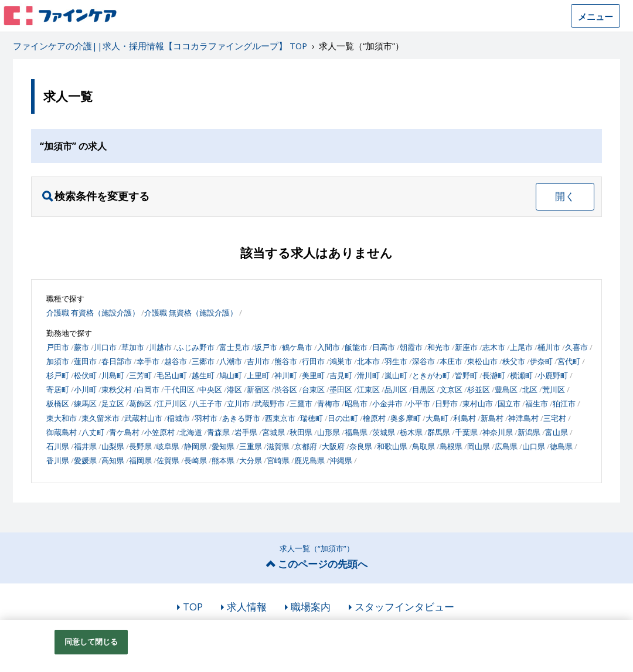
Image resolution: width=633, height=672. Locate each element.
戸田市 (58, 347)
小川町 (85, 389)
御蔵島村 (62, 432)
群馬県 (439, 432)
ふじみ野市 (195, 347)
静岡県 (195, 446)
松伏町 (85, 375)
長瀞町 (494, 375)
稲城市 (178, 418)
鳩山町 (231, 375)
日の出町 (343, 418)
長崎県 (195, 460)
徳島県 (561, 446)
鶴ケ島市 (297, 347)
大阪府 (333, 446)
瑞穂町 (312, 418)
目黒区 (423, 389)
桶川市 (549, 347)
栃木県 (411, 432)
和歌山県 (392, 446)
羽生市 (396, 361)
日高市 (384, 347)
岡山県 (479, 446)
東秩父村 (117, 389)
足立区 (113, 403)
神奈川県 (498, 432)
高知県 (113, 460)
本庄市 (451, 361)
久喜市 (576, 347)
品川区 (396, 389)
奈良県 (361, 446)
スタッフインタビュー (404, 607)
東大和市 (62, 418)
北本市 (368, 361)
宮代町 (569, 361)
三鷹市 (301, 403)
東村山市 (478, 403)
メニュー (595, 16)
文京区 (451, 389)
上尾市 (521, 347)
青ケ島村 (124, 432)
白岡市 (148, 389)
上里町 (258, 375)
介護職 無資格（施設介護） (191, 313)
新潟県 (529, 432)
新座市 (466, 347)
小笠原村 (159, 432)
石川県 (58, 446)
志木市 (494, 347)
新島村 (492, 418)
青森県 (218, 432)
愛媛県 (85, 460)
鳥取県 (423, 446)
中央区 (211, 389)
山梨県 (113, 446)
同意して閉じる (91, 642)
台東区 (313, 389)
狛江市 (564, 403)
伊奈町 (541, 361)
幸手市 (148, 361)
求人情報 (247, 607)
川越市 (160, 347)
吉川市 (258, 361)
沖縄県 (341, 460)
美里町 (313, 375)
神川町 (286, 375)
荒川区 (554, 389)
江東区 (368, 389)
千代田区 (179, 389)
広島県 (506, 446)
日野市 (446, 403)
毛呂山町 (172, 375)
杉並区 (479, 389)
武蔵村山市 (143, 418)
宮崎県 (278, 460)
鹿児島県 (309, 460)
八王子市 (207, 403)
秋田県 (301, 432)
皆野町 (466, 375)
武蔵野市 (270, 403)
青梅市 (329, 403)
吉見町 (341, 375)
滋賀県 (278, 446)
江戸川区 (172, 403)
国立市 (509, 403)
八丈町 (93, 432)
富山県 (557, 432)
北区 (530, 389)
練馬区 (85, 403)
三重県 (251, 446)
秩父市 (514, 361)
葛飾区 (140, 403)
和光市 (439, 347)
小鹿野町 (553, 375)
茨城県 (384, 432)
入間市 (329, 347)
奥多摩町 (406, 418)
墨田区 (341, 389)
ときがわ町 (431, 375)
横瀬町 (521, 375)
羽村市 (206, 418)
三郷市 (203, 361)
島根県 (451, 446)
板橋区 (58, 403)
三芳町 (140, 375)
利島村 (464, 418)
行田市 (313, 361)
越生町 (203, 375)
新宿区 (258, 389)
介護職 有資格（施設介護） (93, 313)
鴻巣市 (341, 361)
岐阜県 (168, 446)
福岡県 (140, 460)
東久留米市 (101, 418)
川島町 (113, 375)
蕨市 (81, 347)
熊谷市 (286, 361)
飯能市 (356, 347)
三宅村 (555, 418)
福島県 (356, 432)
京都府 (306, 446)
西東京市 (280, 418)
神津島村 (523, 418)
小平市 (419, 403)
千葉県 (466, 432)
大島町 (437, 418)
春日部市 (117, 361)
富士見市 (234, 347)
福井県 (85, 446)
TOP (193, 607)
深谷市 (423, 361)
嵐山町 (396, 375)
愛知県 (223, 446)
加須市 (58, 361)
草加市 (133, 347)
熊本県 (223, 460)
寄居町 (58, 389)
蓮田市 (85, 361)
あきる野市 (241, 418)
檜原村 (374, 418)
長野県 (140, 446)
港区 (234, 389)
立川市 (238, 403)
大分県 (251, 460)
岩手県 (246, 432)
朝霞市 (411, 347)
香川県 (58, 460)
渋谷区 (286, 389)
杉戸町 (58, 375)
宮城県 (273, 432)
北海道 (191, 432)
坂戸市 (266, 347)
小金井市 (387, 403)
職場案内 (311, 607)
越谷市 (176, 361)
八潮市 (231, 361)
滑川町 (368, 375)
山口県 (534, 446)
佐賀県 (168, 460)
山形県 (329, 432)
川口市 (105, 347)
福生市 (537, 403)
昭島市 (356, 403)
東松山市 (482, 361)
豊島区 (506, 389)
